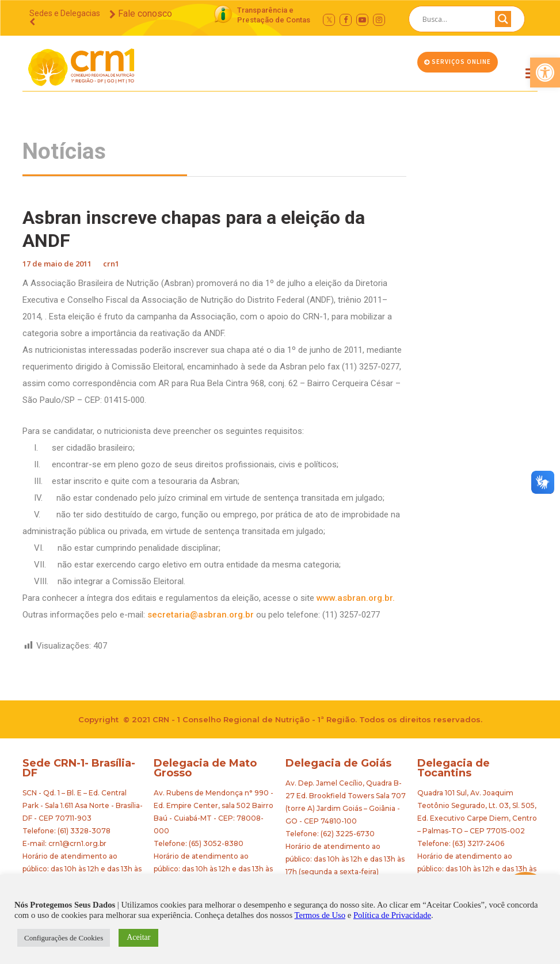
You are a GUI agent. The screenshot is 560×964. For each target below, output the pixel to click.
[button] (545, 73)
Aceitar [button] (138, 937)
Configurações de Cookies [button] (64, 938)
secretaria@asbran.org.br (201, 615)
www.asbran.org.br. (356, 598)
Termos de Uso (320, 915)
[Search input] (453, 19)
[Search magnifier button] (503, 22)
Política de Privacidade (392, 915)
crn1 (111, 264)
